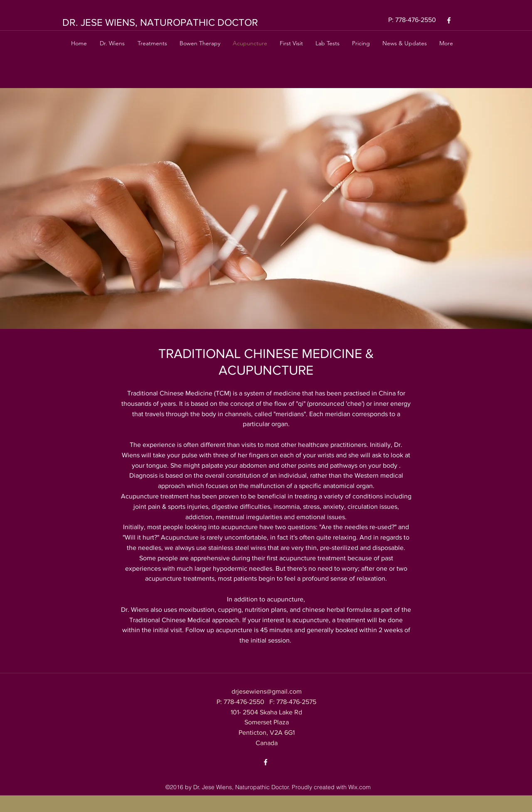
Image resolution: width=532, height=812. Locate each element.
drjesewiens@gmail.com (267, 691)
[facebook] (449, 20)
